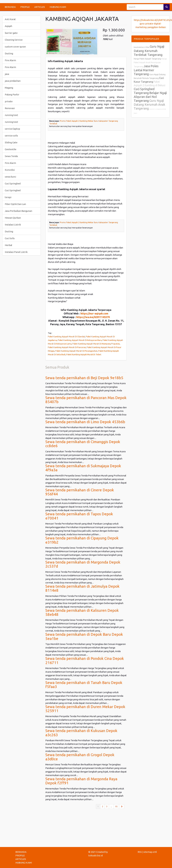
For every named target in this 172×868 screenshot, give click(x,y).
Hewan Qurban (13, 218)
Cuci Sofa (10, 238)
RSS (140, 852)
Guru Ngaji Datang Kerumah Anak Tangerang (149, 104)
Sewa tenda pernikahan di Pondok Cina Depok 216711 (85, 661)
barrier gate (11, 33)
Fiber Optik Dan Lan (15, 204)
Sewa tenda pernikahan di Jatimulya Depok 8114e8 (82, 588)
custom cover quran (15, 47)
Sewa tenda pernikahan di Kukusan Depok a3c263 (81, 733)
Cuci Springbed (13, 184)
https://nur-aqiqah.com (94, 314)
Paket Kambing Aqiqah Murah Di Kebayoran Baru (80, 340)
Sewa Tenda (11, 156)
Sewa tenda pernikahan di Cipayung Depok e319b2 (82, 540)
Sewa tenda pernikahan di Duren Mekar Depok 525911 (85, 709)
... (111, 806)
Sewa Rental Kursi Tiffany (142, 47)
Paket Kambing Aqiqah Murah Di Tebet (84, 354)
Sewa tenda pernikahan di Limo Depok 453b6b (85, 422)
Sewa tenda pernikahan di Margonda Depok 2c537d (83, 564)
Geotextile (11, 149)
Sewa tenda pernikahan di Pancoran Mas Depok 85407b (86, 400)
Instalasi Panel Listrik (16, 252)
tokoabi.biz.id (96, 855)
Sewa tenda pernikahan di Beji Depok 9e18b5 (84, 378)
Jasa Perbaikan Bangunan (18, 211)
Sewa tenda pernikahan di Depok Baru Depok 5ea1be (84, 636)
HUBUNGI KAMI (58, 7)
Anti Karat (10, 19)
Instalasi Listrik (13, 225)
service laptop (12, 129)
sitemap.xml (150, 852)
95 (116, 806)
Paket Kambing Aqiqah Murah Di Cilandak (66, 337)
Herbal (8, 245)
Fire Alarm (10, 60)
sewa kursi (10, 177)
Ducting (9, 53)
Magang (9, 88)
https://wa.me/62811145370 (93, 317)
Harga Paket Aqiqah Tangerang (147, 59)
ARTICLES (40, 7)
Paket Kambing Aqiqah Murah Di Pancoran (67, 347)
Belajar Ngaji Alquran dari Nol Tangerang (150, 97)
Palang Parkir (12, 95)
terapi (8, 197)
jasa (7, 74)
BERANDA (10, 7)
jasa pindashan (13, 81)
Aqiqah (8, 26)
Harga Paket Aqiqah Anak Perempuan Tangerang (150, 63)
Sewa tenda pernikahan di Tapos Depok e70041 (79, 516)
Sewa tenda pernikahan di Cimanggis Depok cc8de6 (83, 444)
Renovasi (10, 108)
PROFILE (25, 7)
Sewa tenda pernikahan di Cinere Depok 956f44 (80, 492)
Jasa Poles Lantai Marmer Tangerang (146, 70)
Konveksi (10, 170)
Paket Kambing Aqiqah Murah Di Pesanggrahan (76, 351)
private (9, 101)
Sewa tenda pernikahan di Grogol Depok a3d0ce (80, 757)
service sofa (11, 136)
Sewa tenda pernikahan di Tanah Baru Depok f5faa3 (84, 685)
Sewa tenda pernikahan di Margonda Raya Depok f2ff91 (81, 781)
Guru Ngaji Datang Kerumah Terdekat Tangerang (149, 51)
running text (11, 115)
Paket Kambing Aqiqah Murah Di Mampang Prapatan (96, 344)
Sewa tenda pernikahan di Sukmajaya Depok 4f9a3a (83, 468)
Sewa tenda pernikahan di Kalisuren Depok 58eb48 (82, 612)
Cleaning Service (14, 40)
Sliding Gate (11, 142)
